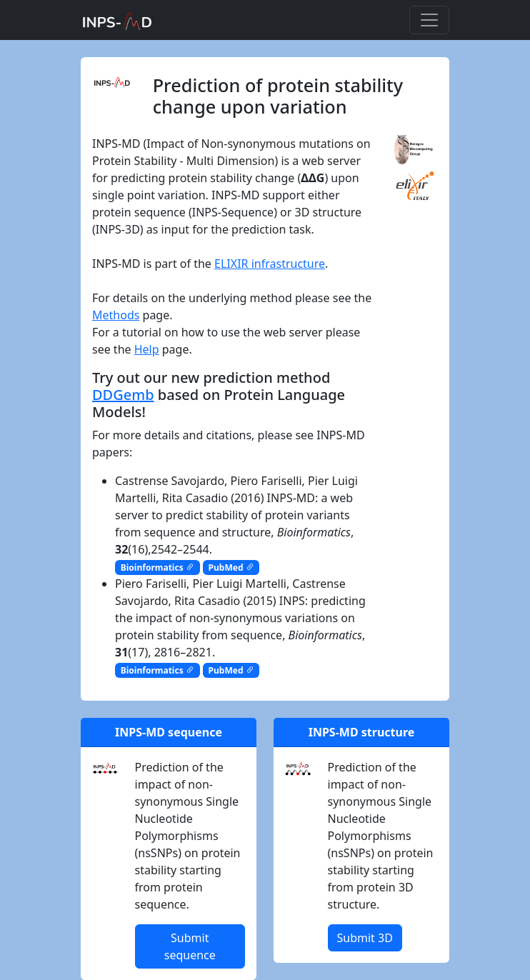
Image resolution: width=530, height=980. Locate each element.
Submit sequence (190, 946)
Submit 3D (365, 938)
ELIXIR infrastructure (270, 264)
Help (147, 349)
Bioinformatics (157, 567)
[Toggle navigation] (429, 20)
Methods (116, 315)
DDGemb (123, 395)
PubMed (231, 567)
